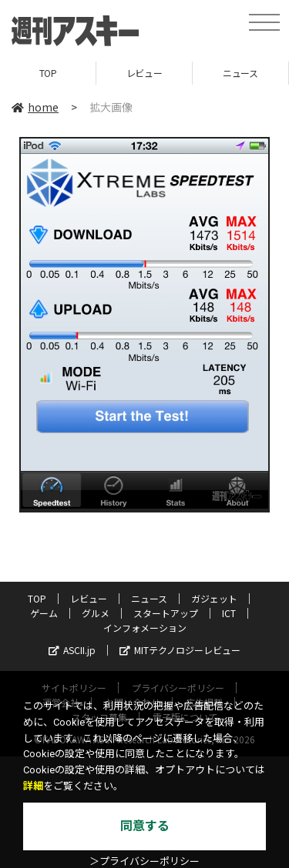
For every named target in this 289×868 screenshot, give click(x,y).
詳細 (33, 786)
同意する (145, 826)
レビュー (144, 73)
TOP (48, 73)
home (35, 107)
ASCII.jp (72, 650)
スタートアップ (166, 613)
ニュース (240, 73)
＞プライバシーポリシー (144, 861)
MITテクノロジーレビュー (180, 650)
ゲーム (44, 613)
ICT (229, 613)
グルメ (96, 613)
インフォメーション (145, 628)
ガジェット (214, 598)
